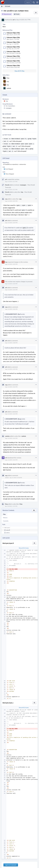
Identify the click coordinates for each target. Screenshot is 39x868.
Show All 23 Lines (24, 546)
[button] (37, 2)
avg (8, 81)
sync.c (8, 530)
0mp (8, 78)
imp (8, 85)
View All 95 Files (19, 71)
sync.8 (8, 528)
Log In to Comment (11, 863)
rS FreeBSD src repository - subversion (14, 163)
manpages (9, 108)
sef (14, 20)
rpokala (9, 88)
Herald (7, 184)
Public (18, 14)
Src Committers (10, 106)
